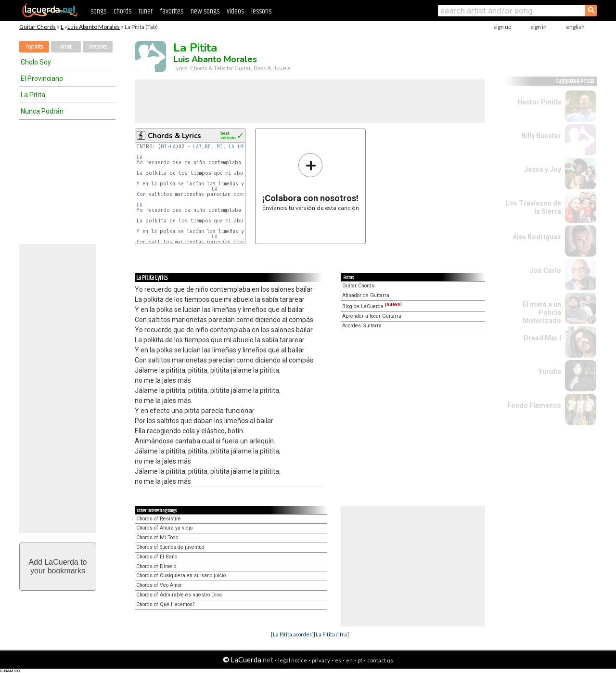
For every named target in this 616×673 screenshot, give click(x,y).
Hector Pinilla (539, 102)
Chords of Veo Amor (159, 585)
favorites (172, 11)
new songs (205, 11)
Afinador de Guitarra (366, 295)
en (349, 660)
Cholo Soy (36, 62)
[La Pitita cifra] (331, 634)
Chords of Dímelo (156, 566)
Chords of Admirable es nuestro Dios (179, 595)
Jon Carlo (545, 271)
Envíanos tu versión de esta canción (311, 182)
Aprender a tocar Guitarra (372, 316)
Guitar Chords (38, 27)
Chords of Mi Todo (157, 537)
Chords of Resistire (159, 519)
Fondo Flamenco (534, 405)
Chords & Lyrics (174, 136)
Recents (98, 47)
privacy (321, 660)
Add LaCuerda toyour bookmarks (58, 566)
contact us (380, 660)
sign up (502, 27)
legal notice (293, 660)
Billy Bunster (541, 136)
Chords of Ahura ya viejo (164, 528)
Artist (66, 47)
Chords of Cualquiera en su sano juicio (181, 576)
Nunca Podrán (42, 111)
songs (98, 11)
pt (360, 660)
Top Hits (34, 47)
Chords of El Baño (157, 557)
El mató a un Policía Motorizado (542, 312)
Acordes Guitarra (362, 326)
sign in (539, 27)
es (338, 660)
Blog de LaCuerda (372, 306)
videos (235, 11)
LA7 (197, 147)
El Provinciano (42, 78)
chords (122, 11)
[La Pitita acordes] (292, 634)
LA (173, 147)
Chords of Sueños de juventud (170, 547)
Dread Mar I (542, 338)
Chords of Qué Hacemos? (165, 604)
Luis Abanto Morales (94, 27)
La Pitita (33, 95)
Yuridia (550, 372)
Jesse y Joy (543, 169)
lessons (261, 11)
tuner (146, 11)
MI (164, 147)
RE (208, 147)
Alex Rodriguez (537, 237)
